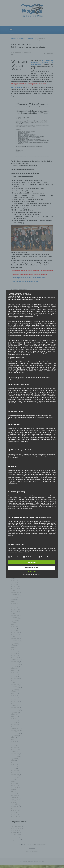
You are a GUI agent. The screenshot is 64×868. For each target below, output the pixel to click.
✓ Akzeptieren (31, 562)
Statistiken (28, 557)
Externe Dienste (45, 557)
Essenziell (13, 557)
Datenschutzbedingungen (31, 575)
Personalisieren (31, 572)
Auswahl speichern (31, 568)
